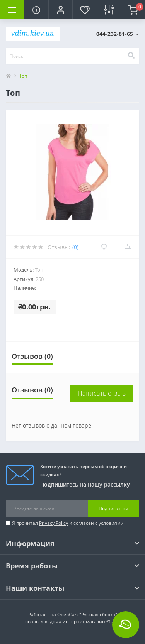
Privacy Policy (54, 523)
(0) (75, 247)
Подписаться (113, 508)
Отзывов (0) (32, 356)
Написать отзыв (102, 393)
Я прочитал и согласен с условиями (68, 523)
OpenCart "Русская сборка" (87, 614)
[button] (60, 10)
